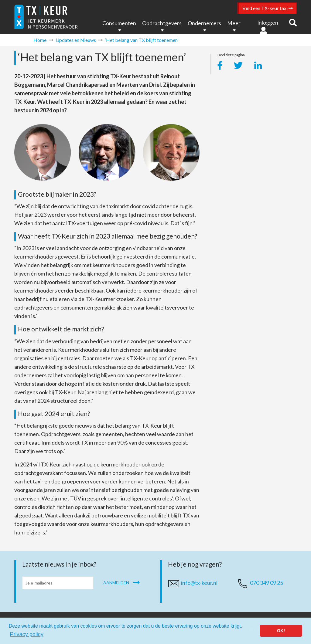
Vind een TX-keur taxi (268, 8)
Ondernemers (204, 23)
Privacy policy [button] (27, 634)
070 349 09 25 (267, 583)
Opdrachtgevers (162, 23)
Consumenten (119, 23)
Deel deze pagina (231, 56)
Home (40, 40)
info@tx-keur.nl (199, 583)
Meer (234, 23)
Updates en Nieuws (76, 40)
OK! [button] (281, 631)
